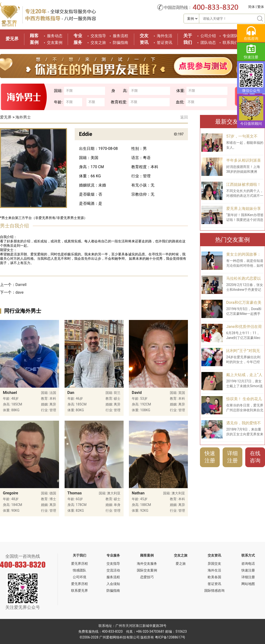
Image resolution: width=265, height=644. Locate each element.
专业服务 (113, 555)
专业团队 (230, 36)
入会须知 (113, 584)
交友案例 (55, 43)
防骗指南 (120, 43)
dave (20, 292)
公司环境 (79, 577)
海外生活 (165, 36)
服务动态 (55, 36)
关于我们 (79, 555)
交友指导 (98, 36)
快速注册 (210, 457)
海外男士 (23, 117)
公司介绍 (208, 36)
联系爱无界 (79, 591)
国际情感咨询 (214, 591)
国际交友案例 (147, 570)
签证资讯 (165, 43)
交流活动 (113, 570)
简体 (252, 7)
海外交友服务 (147, 564)
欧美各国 (214, 577)
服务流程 (120, 36)
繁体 (261, 7)
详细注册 (232, 457)
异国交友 (214, 564)
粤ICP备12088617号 (170, 637)
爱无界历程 (79, 564)
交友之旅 (98, 43)
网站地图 (248, 584)
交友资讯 (214, 555)
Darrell (21, 285)
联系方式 (248, 555)
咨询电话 (248, 564)
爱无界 (12, 39)
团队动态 (208, 43)
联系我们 (230, 43)
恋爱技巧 (147, 577)
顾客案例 (147, 555)
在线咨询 (255, 457)
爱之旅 (181, 564)
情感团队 (79, 570)
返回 (184, 117)
